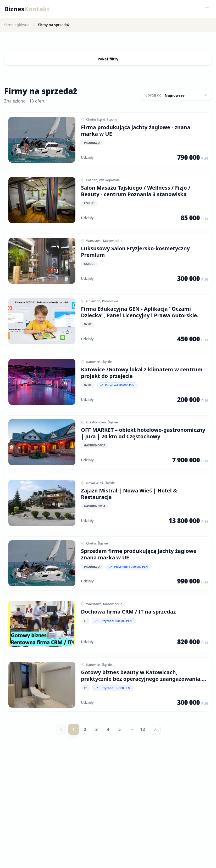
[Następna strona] (155, 736)
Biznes (27, 9)
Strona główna (17, 25)
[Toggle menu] (207, 9)
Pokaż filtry (108, 59)
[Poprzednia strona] (61, 736)
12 (142, 736)
